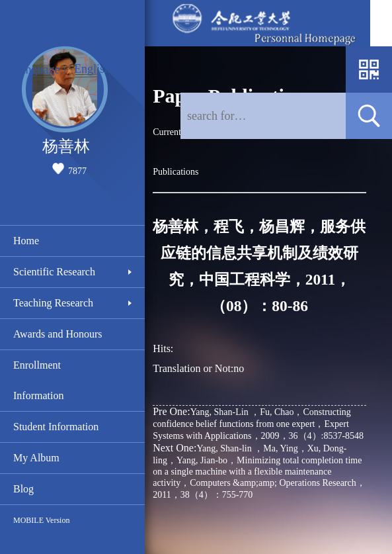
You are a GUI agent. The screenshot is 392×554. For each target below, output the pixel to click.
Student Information (56, 427)
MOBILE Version (41, 520)
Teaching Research (53, 303)
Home (26, 241)
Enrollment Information (38, 380)
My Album (36, 458)
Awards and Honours (58, 334)
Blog (23, 489)
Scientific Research (54, 272)
